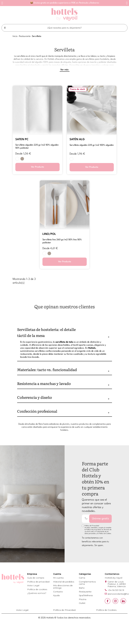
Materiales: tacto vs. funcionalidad (47, 369)
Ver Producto (37, 167)
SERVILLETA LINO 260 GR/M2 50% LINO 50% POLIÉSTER (62, 241)
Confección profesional (37, 411)
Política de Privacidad (92, 526)
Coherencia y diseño (35, 397)
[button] (2, 3)
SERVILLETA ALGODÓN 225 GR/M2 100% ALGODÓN (92, 145)
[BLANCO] (17, 159)
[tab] (65, 332)
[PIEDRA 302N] (22, 159)
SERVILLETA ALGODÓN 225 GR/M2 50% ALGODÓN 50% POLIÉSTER (37, 147)
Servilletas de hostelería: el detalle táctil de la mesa (46, 332)
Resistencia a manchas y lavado (44, 383)
